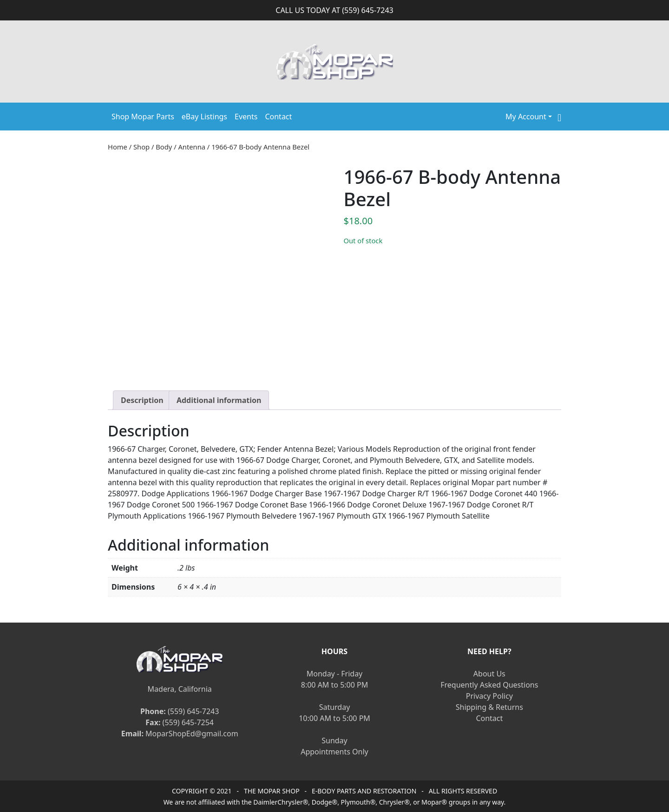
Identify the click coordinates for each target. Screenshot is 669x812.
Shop (141, 147)
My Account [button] (526, 117)
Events (246, 117)
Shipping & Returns (489, 707)
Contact (278, 117)
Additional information (219, 400)
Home (118, 147)
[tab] (142, 400)
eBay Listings (204, 117)
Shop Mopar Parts (143, 117)
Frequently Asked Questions (489, 685)
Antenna (192, 147)
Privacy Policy (489, 696)
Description (142, 400)
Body (164, 147)
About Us (489, 674)
